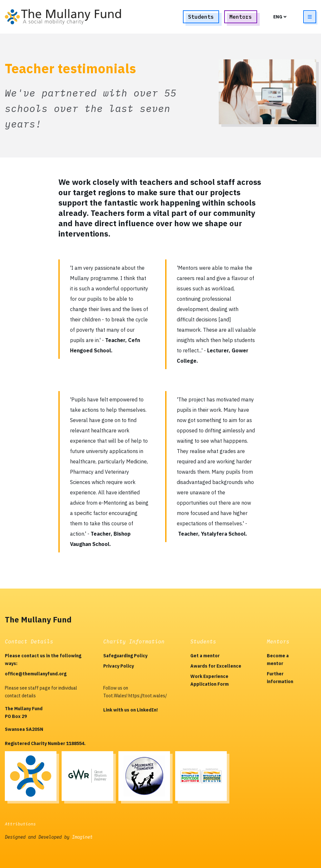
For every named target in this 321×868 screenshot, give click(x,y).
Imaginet (82, 837)
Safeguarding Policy (125, 656)
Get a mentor (205, 656)
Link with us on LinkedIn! (130, 710)
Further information (280, 678)
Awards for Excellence (216, 666)
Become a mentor (278, 660)
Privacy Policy (119, 666)
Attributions (20, 824)
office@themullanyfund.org (36, 674)
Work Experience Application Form (210, 680)
